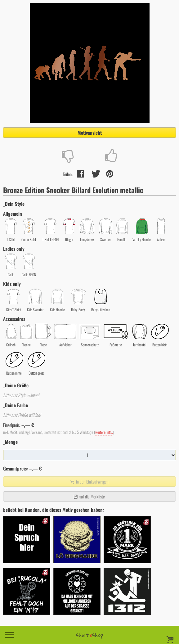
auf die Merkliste (89, 496)
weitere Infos (104, 432)
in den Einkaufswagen (89, 482)
